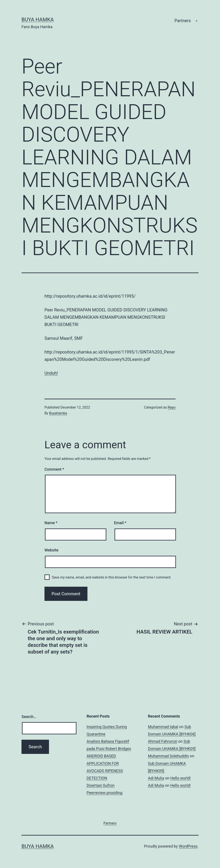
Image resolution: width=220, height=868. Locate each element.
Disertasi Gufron (101, 785)
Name (51, 523)
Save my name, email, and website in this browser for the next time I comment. (112, 577)
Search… (29, 717)
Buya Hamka (38, 20)
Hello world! (181, 778)
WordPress (188, 846)
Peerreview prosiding (105, 793)
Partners (183, 21)
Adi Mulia (156, 778)
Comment (54, 469)
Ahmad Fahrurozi (163, 741)
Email (120, 523)
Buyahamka (58, 413)
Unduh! (51, 373)
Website (51, 550)
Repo (172, 407)
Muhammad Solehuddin (169, 756)
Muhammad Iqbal (163, 727)
